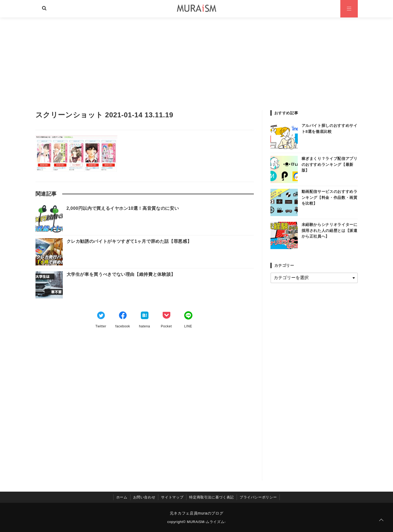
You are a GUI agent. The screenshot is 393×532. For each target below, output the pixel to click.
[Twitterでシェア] (101, 316)
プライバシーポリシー (258, 497)
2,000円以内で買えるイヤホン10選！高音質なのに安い (123, 208)
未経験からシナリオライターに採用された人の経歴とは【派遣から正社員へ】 (330, 230)
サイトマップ (172, 497)
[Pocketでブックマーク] (166, 316)
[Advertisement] (196, 58)
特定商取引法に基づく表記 (212, 497)
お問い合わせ (144, 497)
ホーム (122, 497)
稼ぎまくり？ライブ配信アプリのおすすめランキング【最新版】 (330, 164)
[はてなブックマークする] (145, 316)
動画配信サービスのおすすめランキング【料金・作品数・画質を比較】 (330, 197)
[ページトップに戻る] (381, 520)
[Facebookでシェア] (123, 316)
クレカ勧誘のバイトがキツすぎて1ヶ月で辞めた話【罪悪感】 (129, 241)
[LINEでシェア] (188, 316)
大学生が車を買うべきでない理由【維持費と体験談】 (121, 274)
